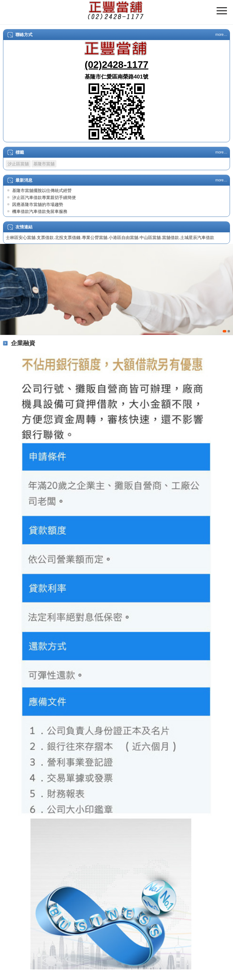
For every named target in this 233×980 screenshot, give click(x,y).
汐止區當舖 (18, 164)
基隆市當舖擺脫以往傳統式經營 (42, 190)
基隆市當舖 (44, 164)
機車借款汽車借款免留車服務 (40, 211)
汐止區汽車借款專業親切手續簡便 (44, 197)
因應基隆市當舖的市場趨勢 (38, 204)
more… (221, 35)
